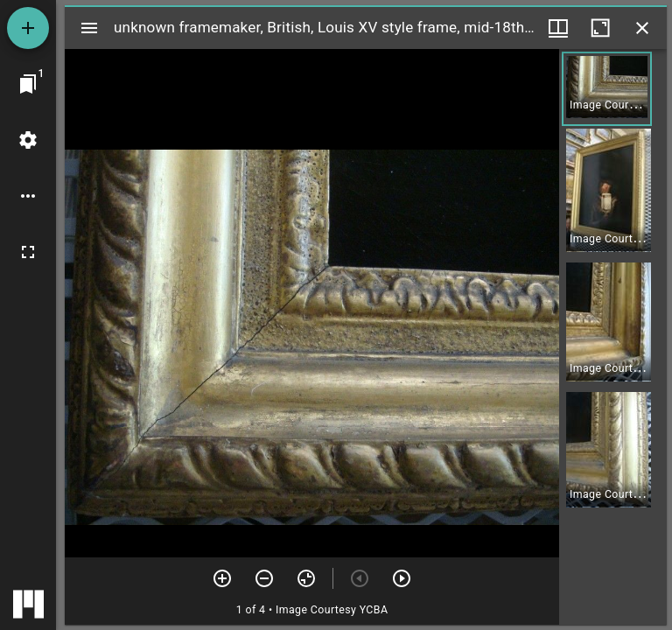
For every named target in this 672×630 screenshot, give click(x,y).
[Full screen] (28, 252)
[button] (607, 89)
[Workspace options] (28, 196)
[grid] (613, 337)
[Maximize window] (600, 28)
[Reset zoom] (306, 578)
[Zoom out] (264, 578)
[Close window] (642, 28)
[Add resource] (28, 28)
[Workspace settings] (28, 140)
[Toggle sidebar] (89, 28)
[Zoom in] (222, 578)
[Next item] (402, 578)
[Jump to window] (28, 84)
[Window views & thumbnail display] (558, 28)
